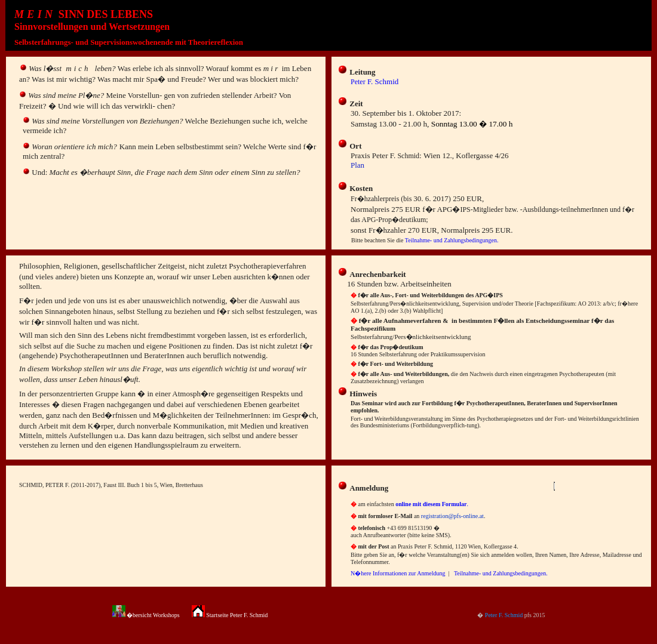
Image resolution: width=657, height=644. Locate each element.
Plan (357, 165)
